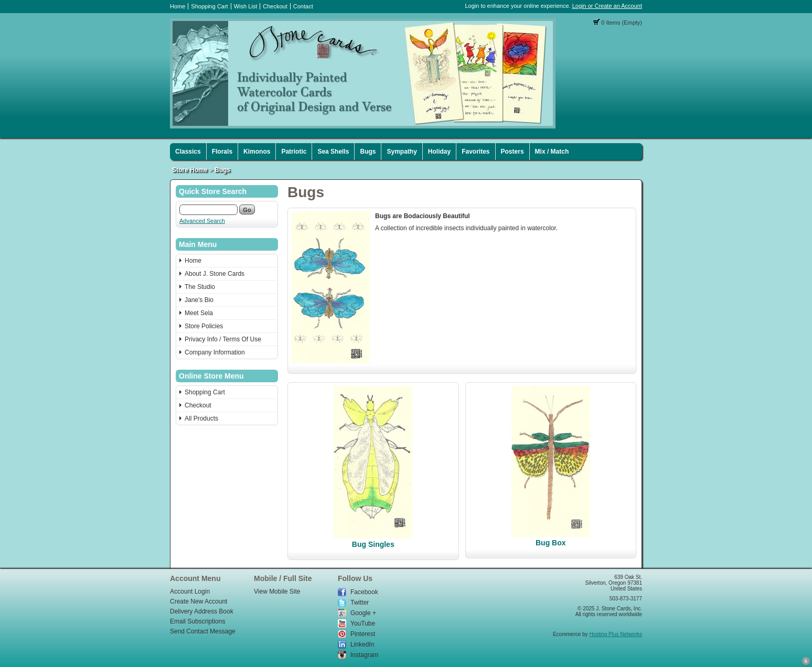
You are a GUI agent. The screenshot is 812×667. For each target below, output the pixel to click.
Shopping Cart (209, 6)
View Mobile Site (277, 591)
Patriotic (294, 152)
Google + (363, 613)
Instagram (364, 655)
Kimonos (257, 152)
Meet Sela (199, 313)
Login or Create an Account (607, 6)
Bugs (368, 152)
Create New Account (199, 601)
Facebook (364, 592)
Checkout (275, 6)
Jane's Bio (199, 300)
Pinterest (363, 634)
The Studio (200, 287)
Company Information (215, 352)
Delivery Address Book (202, 611)
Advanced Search (202, 221)
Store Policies (204, 326)
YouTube (363, 623)
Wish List (246, 6)
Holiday (439, 152)
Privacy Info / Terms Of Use (223, 339)
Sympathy (402, 152)
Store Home (190, 170)
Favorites (476, 152)
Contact (303, 6)
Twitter (360, 603)
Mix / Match (552, 152)
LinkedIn (362, 644)
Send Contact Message (203, 631)
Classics (188, 152)
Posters (512, 152)
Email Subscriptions (197, 621)
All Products (201, 418)
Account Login (190, 591)
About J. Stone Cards (215, 274)
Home (178, 6)
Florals (222, 152)
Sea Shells (333, 152)
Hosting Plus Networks (616, 634)
